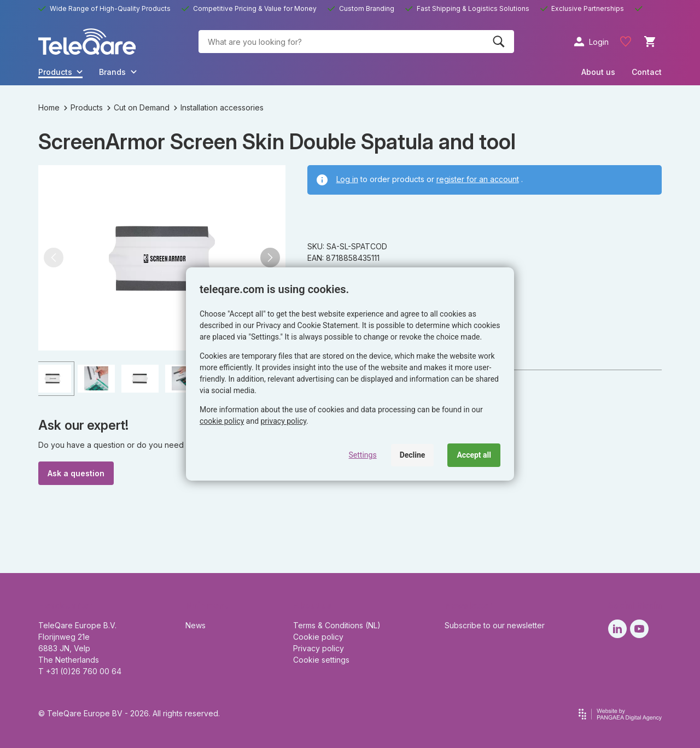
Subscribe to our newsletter (495, 625)
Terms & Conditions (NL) (337, 625)
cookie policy (222, 421)
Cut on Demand (138, 107)
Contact (647, 72)
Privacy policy (319, 648)
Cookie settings (321, 660)
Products (83, 107)
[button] (54, 258)
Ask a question (76, 473)
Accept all (474, 455)
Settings (363, 455)
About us (598, 72)
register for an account (478, 179)
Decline (413, 455)
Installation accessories (219, 107)
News (196, 625)
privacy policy (284, 421)
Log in (347, 179)
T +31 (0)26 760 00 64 (80, 671)
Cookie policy (318, 637)
